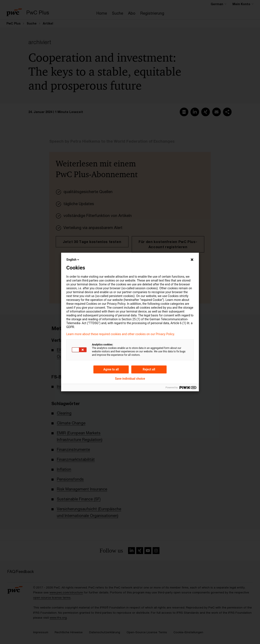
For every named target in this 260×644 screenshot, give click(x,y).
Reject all (149, 369)
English (73, 260)
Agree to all (111, 369)
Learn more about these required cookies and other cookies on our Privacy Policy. (121, 334)
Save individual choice (130, 379)
